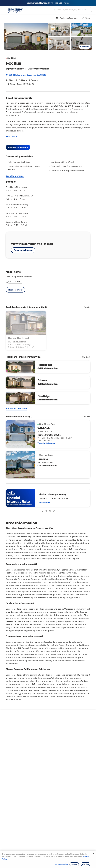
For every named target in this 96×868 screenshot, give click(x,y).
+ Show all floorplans (16, 408)
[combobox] (73, 10)
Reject (74, 864)
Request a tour (15, 290)
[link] (26, 36)
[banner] (48, 3)
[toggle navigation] (4, 10)
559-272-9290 (15, 282)
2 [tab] (47, 511)
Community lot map (23, 250)
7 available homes (46, 443)
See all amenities (15, 176)
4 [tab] (54, 511)
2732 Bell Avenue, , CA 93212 (27, 75)
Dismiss (85, 864)
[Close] (93, 853)
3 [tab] (50, 511)
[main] (48, 441)
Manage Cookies (61, 864)
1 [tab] (43, 511)
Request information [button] (18, 147)
